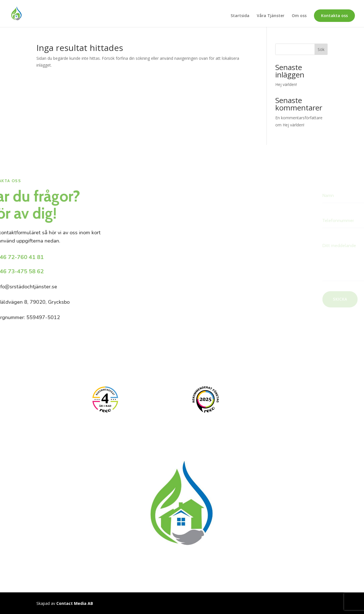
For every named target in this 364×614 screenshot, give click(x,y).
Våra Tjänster (271, 16)
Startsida (240, 16)
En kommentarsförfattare (299, 118)
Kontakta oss (334, 16)
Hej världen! (286, 84)
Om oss (299, 16)
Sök (321, 49)
